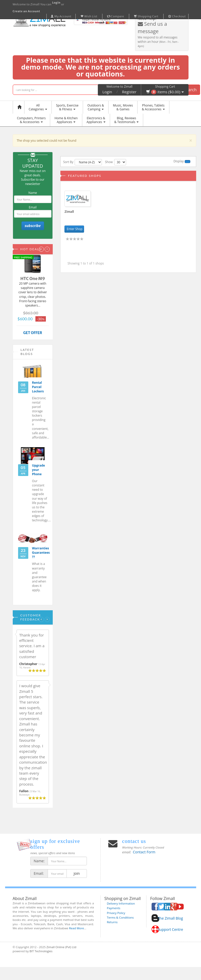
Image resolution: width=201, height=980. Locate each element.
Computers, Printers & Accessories (31, 120)
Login (107, 92)
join (77, 873)
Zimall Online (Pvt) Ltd (61, 947)
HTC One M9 (33, 279)
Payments (114, 908)
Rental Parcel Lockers (38, 387)
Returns (112, 922)
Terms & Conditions (120, 917)
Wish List (89, 16)
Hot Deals (31, 249)
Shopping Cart (146, 16)
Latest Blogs (27, 352)
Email (33, 207)
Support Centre (170, 929)
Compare (116, 16)
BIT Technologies (41, 951)
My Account (61, 16)
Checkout (177, 16)
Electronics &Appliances (96, 120)
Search (190, 90)
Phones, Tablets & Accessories (153, 107)
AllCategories (38, 107)
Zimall (69, 212)
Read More (76, 928)
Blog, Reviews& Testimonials (126, 120)
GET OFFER (33, 333)
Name (33, 193)
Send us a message (152, 28)
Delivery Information (121, 903)
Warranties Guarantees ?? (41, 553)
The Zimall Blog (170, 918)
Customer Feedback (31, 617)
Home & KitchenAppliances (66, 120)
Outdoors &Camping (96, 107)
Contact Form (144, 852)
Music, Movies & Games (123, 107)
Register (129, 92)
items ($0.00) (165, 92)
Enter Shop (74, 229)
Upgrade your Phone (39, 470)
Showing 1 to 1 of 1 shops (86, 263)
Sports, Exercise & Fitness (67, 107)
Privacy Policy (116, 913)
